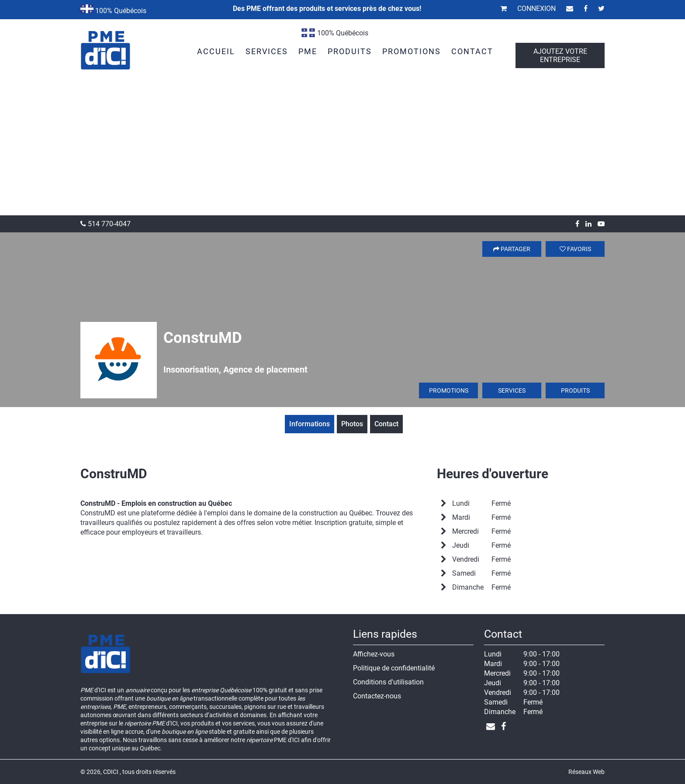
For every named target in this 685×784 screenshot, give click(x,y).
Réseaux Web (586, 772)
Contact (386, 424)
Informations (310, 424)
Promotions (449, 390)
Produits (575, 390)
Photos (352, 424)
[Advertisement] (342, 150)
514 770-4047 (106, 224)
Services (512, 390)
